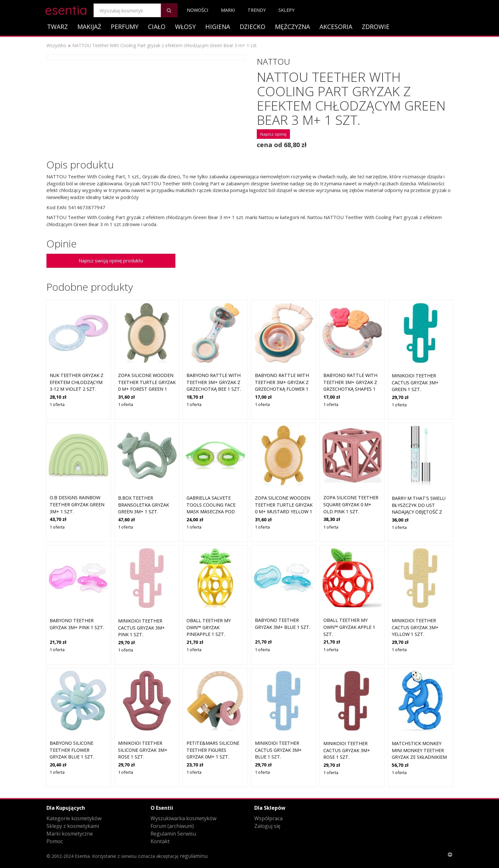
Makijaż (89, 27)
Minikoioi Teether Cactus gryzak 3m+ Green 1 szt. (415, 382)
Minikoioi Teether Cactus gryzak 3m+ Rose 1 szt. (347, 750)
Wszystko (56, 45)
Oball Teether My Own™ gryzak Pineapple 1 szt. (209, 627)
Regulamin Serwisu (173, 834)
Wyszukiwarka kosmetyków (183, 818)
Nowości (197, 10)
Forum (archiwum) (172, 826)
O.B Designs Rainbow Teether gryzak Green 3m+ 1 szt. (77, 504)
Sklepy (286, 10)
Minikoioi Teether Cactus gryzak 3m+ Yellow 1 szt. (415, 627)
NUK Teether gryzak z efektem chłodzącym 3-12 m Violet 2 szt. (77, 382)
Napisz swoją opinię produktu (111, 260)
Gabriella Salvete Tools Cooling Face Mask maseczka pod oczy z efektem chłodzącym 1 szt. (211, 512)
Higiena (218, 27)
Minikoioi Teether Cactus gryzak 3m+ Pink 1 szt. (141, 628)
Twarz (57, 27)
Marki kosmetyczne (70, 834)
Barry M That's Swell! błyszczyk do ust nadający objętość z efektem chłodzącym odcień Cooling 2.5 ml (419, 512)
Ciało (157, 27)
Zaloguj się (267, 826)
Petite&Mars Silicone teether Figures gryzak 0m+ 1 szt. (213, 750)
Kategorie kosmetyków (74, 818)
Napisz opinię (273, 134)
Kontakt (160, 841)
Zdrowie (376, 27)
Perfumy (125, 27)
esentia (66, 9)
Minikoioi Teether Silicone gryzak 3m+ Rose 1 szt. (143, 750)
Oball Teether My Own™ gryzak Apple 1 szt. (349, 627)
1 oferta (57, 404)
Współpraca (268, 818)
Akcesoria (336, 27)
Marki (228, 10)
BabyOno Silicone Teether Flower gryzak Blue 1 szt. (72, 750)
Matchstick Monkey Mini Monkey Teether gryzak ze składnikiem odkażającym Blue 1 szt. (419, 757)
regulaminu (194, 856)
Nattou (273, 61)
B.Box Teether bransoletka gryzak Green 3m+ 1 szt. (144, 505)
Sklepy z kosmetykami (73, 826)
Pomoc (55, 841)
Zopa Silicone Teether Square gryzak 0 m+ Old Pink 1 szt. (351, 504)
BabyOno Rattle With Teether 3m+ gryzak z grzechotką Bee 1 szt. (214, 382)
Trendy (257, 10)
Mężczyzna (292, 27)
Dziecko (253, 27)
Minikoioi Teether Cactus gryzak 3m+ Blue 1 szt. (278, 750)
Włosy (185, 27)
